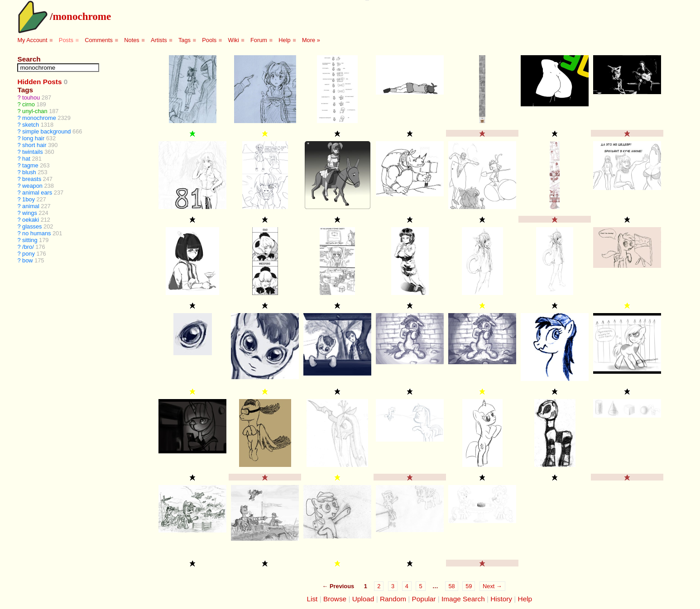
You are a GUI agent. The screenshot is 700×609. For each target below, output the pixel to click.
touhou (31, 98)
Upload (363, 599)
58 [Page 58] (451, 586)
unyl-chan (35, 111)
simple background (46, 131)
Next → (492, 586)
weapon (32, 186)
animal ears (37, 193)
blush (29, 172)
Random (393, 599)
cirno (29, 104)
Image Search (463, 599)
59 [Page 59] (469, 586)
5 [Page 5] (420, 586)
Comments (99, 40)
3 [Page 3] (393, 586)
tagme (30, 165)
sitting (30, 240)
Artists (159, 40)
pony (29, 254)
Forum (259, 40)
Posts (66, 40)
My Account (32, 40)
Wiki (234, 40)
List (312, 599)
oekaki (31, 220)
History (501, 599)
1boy (29, 199)
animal (31, 206)
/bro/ (28, 247)
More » (311, 40)
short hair (34, 145)
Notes (132, 40)
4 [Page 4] (407, 586)
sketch (31, 125)
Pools (209, 40)
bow (27, 260)
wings (30, 213)
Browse (335, 599)
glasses (32, 226)
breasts (32, 179)
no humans (36, 233)
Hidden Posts (39, 82)
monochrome (82, 16)
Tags (185, 40)
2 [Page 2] (379, 586)
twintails (33, 152)
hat (26, 159)
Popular (424, 599)
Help (284, 40)
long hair (33, 138)
